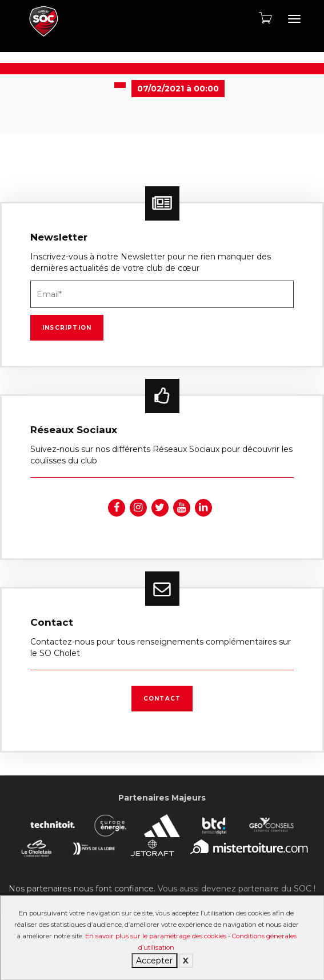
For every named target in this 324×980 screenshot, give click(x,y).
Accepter (154, 961)
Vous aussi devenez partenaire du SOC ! (237, 889)
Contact (162, 699)
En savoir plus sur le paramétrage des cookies (156, 936)
